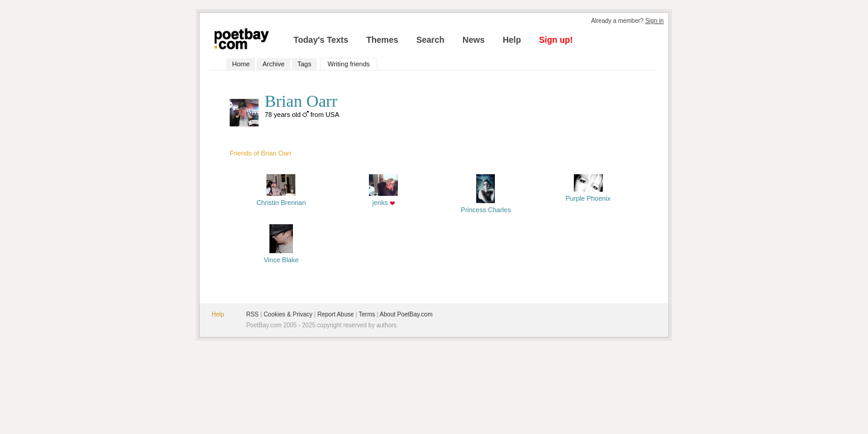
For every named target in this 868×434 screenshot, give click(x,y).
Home (241, 64)
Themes (382, 40)
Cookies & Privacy (288, 314)
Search (431, 40)
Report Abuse (335, 314)
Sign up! (556, 40)
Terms (367, 314)
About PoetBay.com (406, 314)
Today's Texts (321, 40)
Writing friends (348, 64)
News (473, 40)
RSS (252, 314)
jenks (383, 199)
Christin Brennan (281, 199)
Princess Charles (486, 206)
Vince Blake (281, 256)
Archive (273, 64)
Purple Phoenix (588, 195)
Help (512, 40)
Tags (304, 64)
